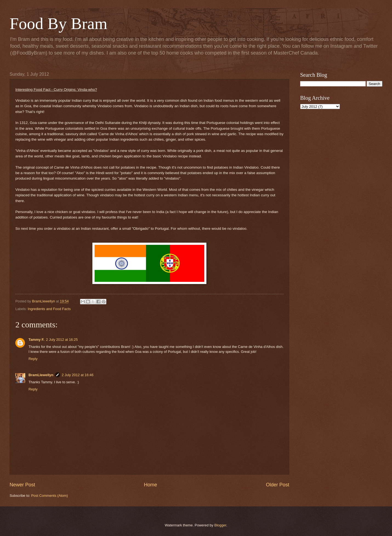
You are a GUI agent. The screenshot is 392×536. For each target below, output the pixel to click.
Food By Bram (59, 24)
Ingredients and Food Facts (49, 309)
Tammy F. (36, 340)
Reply (33, 359)
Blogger (220, 525)
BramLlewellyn (41, 375)
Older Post (278, 485)
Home (150, 485)
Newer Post (22, 485)
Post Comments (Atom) (50, 496)
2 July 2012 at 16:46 (78, 375)
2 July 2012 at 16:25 (62, 340)
